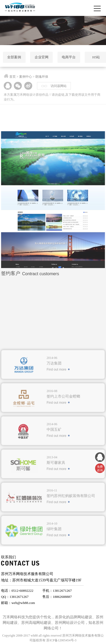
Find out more (56, 417)
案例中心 (26, 78)
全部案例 (14, 57)
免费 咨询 (100, 468)
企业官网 (42, 57)
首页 (13, 78)
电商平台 (69, 57)
